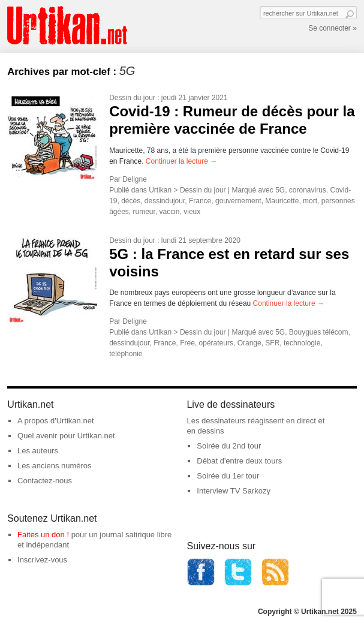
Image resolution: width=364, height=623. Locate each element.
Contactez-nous (45, 481)
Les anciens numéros (55, 466)
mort (310, 201)
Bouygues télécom (319, 332)
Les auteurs (38, 451)
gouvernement (238, 201)
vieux (192, 212)
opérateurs (216, 343)
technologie (302, 343)
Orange (249, 343)
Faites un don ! (43, 535)
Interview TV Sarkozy (234, 491)
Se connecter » (333, 28)
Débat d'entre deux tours (239, 461)
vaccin (170, 212)
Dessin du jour (132, 98)
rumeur (144, 212)
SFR (272, 343)
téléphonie (126, 354)
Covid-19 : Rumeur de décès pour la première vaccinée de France (232, 120)
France (200, 201)
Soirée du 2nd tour (229, 446)
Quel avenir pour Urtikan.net (66, 436)
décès (131, 201)
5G (280, 190)
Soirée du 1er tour (228, 476)
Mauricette (282, 201)
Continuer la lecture (181, 161)
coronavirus (308, 190)
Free (187, 343)
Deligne (135, 179)
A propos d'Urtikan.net (56, 421)
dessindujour (165, 201)
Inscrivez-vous (42, 560)
